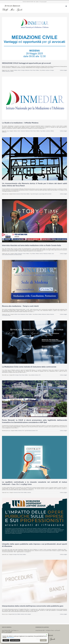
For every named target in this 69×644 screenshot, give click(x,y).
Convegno (23, 70)
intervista (41, 254)
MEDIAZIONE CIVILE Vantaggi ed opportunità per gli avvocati (26, 63)
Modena (12, 71)
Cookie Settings (15, 640)
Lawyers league (42, 194)
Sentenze (37, 375)
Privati (31, 70)
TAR (40, 375)
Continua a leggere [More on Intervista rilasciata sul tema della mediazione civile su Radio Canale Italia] (63, 254)
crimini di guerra (35, 194)
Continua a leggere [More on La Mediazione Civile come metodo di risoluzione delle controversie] (63, 375)
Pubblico (38, 70)
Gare (16, 614)
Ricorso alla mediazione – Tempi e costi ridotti (20, 306)
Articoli (19, 70)
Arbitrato (16, 70)
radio (53, 254)
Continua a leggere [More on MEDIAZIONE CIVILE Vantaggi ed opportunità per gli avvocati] (63, 70)
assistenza (48, 70)
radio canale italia (5, 255)
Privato (34, 70)
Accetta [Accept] (43, 640)
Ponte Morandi (29, 431)
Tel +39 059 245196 (43, 2)
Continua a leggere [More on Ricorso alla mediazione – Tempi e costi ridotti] (63, 314)
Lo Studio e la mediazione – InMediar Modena (20, 123)
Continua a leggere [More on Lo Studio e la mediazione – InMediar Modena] (63, 131)
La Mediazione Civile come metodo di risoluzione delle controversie (29, 367)
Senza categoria (28, 614)
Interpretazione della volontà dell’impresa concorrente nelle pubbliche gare (33, 606)
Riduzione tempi (18, 255)
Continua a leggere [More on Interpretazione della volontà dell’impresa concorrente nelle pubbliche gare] (63, 614)
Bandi (14, 614)
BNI (14, 375)
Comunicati (23, 131)
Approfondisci (11, 637)
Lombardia (33, 375)
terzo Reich (49, 194)
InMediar (4, 71)
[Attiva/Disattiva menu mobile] (66, 6)
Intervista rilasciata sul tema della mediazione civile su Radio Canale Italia (32, 245)
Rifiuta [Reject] (6, 640)
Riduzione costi (12, 255)
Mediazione (27, 70)
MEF (46, 194)
